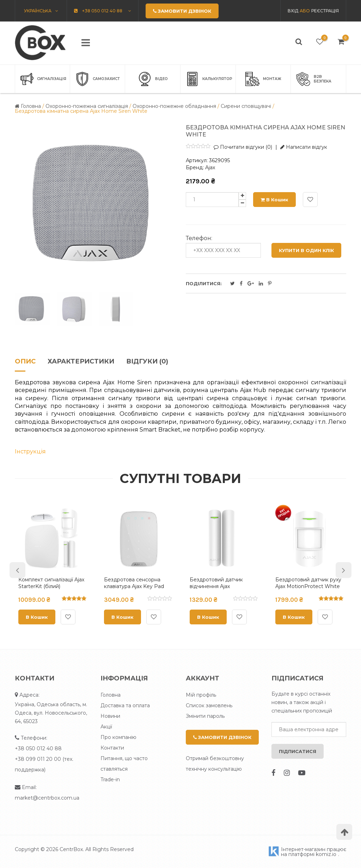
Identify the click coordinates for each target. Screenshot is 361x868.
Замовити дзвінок (222, 737)
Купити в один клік (306, 250)
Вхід (293, 11)
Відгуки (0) (147, 362)
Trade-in (110, 780)
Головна (111, 695)
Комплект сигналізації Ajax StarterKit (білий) (51, 583)
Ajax (210, 167)
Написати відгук (304, 147)
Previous (17, 570)
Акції (106, 727)
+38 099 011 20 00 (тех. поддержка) (44, 764)
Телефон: (199, 238)
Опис (25, 362)
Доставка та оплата (125, 705)
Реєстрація (325, 11)
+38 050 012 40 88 (38, 748)
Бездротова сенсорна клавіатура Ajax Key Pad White (134, 586)
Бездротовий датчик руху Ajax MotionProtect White (308, 583)
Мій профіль (201, 695)
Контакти (112, 748)
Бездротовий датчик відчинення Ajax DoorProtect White (216, 586)
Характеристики (81, 362)
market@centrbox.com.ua (47, 798)
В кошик (274, 200)
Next (344, 570)
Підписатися (298, 751)
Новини (110, 716)
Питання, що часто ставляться (124, 764)
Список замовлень (209, 705)
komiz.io (326, 854)
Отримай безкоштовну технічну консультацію (215, 764)
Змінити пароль (205, 716)
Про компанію (118, 737)
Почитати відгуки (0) (243, 147)
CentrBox (71, 849)
